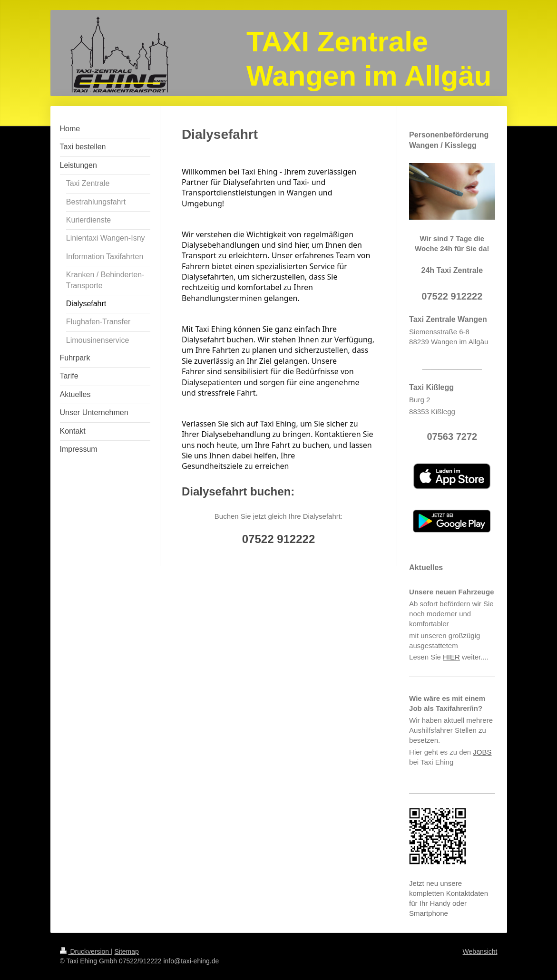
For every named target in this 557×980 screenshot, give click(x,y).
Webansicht (480, 951)
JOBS (482, 752)
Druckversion (85, 951)
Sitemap (127, 951)
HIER (451, 657)
